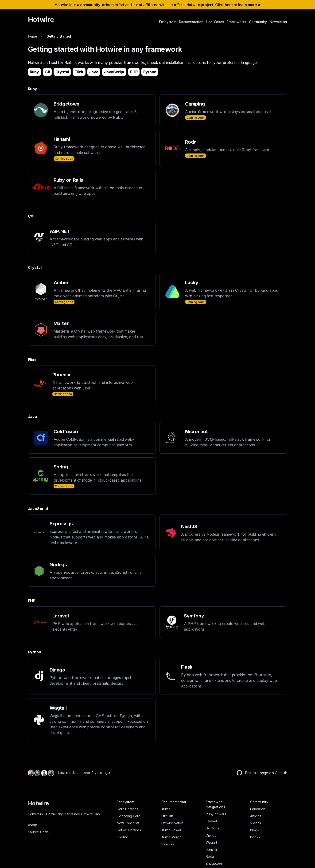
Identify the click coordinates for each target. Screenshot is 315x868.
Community (258, 22)
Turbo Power (171, 830)
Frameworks (236, 22)
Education (258, 809)
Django (211, 835)
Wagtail (211, 842)
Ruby (34, 72)
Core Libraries (127, 809)
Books (255, 837)
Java (94, 72)
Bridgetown (214, 863)
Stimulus (167, 816)
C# (47, 72)
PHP (134, 72)
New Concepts (128, 823)
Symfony (212, 828)
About (32, 825)
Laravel (211, 821)
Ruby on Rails (216, 814)
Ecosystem (168, 22)
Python (150, 72)
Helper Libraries (129, 830)
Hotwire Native (173, 823)
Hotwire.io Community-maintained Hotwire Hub (64, 814)
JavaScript (114, 72)
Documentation (191, 22)
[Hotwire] (41, 22)
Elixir (79, 72)
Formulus (168, 844)
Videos (256, 823)
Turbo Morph (171, 837)
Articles (256, 816)
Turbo (166, 809)
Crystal (62, 72)
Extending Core (129, 816)
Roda (210, 856)
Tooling (122, 837)
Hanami (211, 849)
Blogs (254, 830)
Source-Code (38, 832)
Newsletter (278, 22)
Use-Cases (215, 22)
